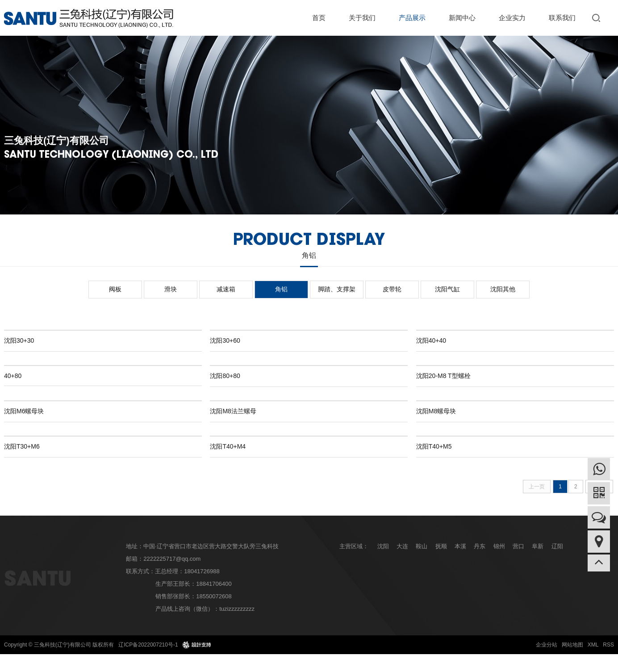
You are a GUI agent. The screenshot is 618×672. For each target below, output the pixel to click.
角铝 (281, 289)
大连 (402, 546)
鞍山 (422, 546)
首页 (319, 18)
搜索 (598, 18)
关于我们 (362, 18)
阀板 (115, 289)
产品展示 (412, 18)
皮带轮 (392, 289)
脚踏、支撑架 (337, 289)
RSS (608, 645)
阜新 (538, 546)
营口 (518, 546)
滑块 (171, 289)
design (197, 645)
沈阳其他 (503, 289)
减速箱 (226, 289)
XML (593, 645)
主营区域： (354, 546)
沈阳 (383, 546)
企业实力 (512, 18)
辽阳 (557, 546)
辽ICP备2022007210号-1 (148, 645)
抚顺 (441, 546)
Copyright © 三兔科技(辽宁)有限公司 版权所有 (59, 645)
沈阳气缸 (447, 289)
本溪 (460, 546)
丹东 (480, 546)
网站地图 (572, 645)
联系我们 (562, 18)
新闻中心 (462, 18)
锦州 (499, 546)
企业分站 (547, 645)
